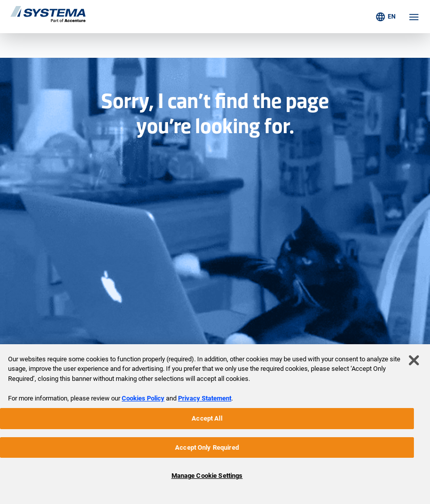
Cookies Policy (143, 398)
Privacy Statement (205, 398)
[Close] (414, 360)
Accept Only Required (207, 447)
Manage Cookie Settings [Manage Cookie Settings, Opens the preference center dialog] (207, 476)
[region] (215, 424)
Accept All (207, 418)
